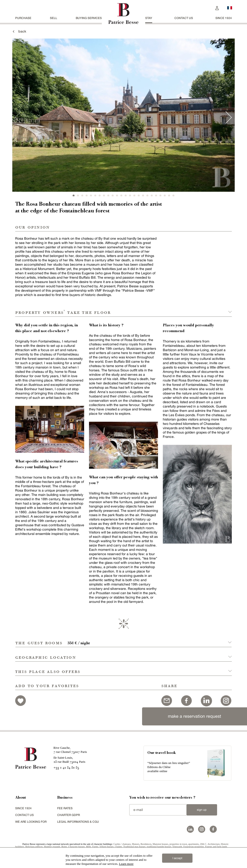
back (19, 31)
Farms (95, 847)
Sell (54, 18)
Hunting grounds (52, 847)
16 (139, 196)
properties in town (178, 844)
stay (149, 18)
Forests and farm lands (216, 847)
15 (134, 196)
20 (156, 196)
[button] (123, 640)
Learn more (126, 864)
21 (160, 196)
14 (130, 196)
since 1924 (224, 18)
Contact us (184, 18)
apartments (193, 844)
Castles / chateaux (122, 844)
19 (152, 196)
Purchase (23, 18)
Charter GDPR (69, 815)
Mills (89, 847)
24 (173, 196)
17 (143, 196)
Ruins (64, 847)
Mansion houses (161, 844)
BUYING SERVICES (89, 18)
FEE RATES (65, 808)
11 (117, 196)
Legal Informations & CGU (78, 822)
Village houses (107, 847)
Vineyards (177, 847)
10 (113, 196)
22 (165, 196)
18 (147, 196)
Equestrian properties (194, 847)
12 (121, 196)
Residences (146, 844)
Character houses (77, 847)
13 (126, 196)
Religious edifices (34, 847)
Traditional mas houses (134, 847)
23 (169, 196)
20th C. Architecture (210, 844)
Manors (136, 844)
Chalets (118, 847)
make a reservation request (195, 716)
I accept (177, 858)
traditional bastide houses (159, 847)
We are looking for (31, 822)
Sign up (202, 810)
